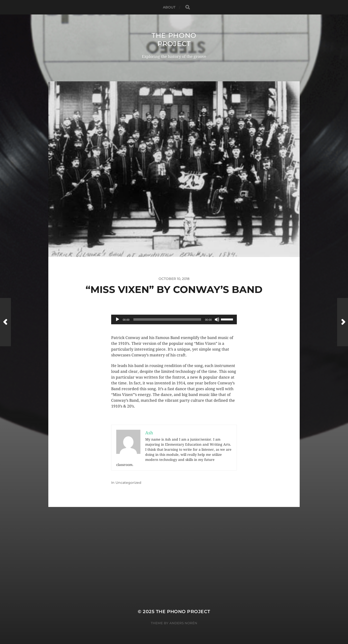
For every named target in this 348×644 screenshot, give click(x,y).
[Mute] (217, 319)
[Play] (117, 319)
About (169, 7)
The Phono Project (174, 40)
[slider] (167, 319)
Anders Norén (183, 623)
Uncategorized (128, 483)
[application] (174, 319)
